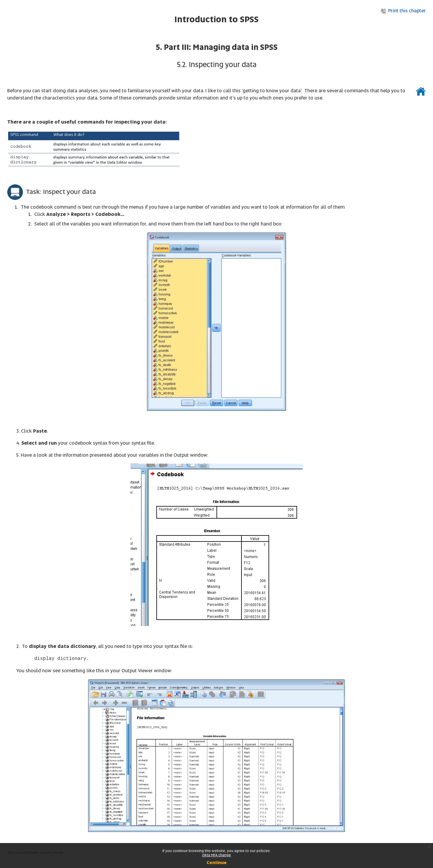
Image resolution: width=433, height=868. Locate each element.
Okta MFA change (216, 855)
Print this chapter (403, 11)
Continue (216, 863)
